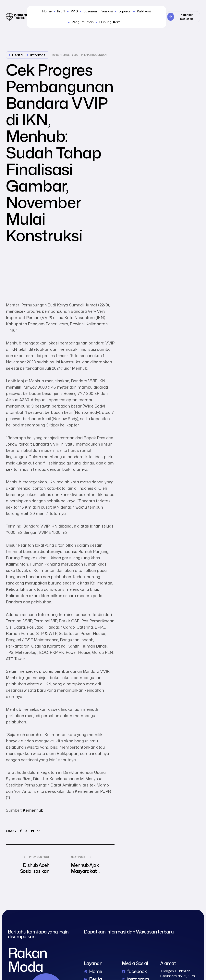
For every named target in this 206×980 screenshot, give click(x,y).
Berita (17, 55)
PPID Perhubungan (94, 55)
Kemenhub (33, 810)
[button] (183, 17)
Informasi (38, 55)
